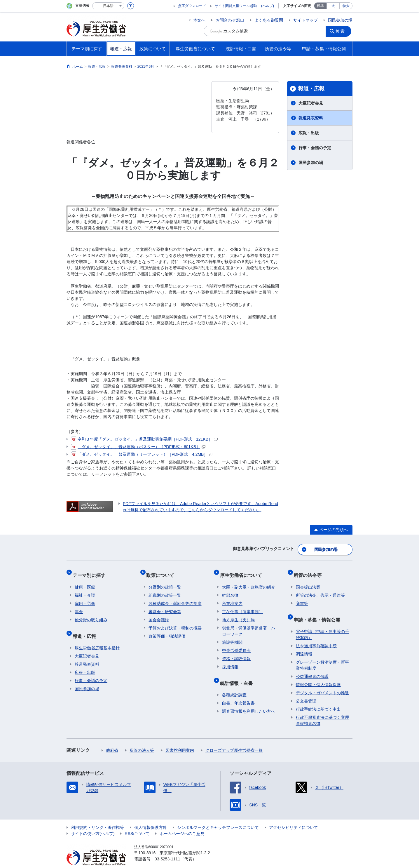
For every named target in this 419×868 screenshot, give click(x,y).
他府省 (112, 739)
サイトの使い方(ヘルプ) (93, 822)
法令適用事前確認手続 (316, 634)
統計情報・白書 (238, 674)
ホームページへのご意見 (182, 822)
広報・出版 (309, 133)
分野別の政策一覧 (165, 580)
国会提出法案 (308, 580)
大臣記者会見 (311, 103)
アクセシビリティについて (294, 816)
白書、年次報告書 (238, 692)
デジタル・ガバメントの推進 (322, 681)
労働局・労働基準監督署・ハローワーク (249, 624)
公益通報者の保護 (312, 665)
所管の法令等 (310, 571)
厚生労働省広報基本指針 (97, 636)
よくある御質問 (269, 20)
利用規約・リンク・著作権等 (97, 816)
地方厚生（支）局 (238, 613)
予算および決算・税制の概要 (175, 621)
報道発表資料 (311, 118)
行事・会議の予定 (315, 148)
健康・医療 (85, 580)
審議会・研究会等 (165, 605)
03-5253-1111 (167, 848)
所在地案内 (232, 597)
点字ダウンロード (192, 6)
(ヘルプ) (268, 6)
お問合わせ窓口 (230, 20)
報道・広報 (311, 88)
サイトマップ (305, 20)
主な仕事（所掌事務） (242, 605)
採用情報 (230, 660)
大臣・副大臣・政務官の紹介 (249, 580)
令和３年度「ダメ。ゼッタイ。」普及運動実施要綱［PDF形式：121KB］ (144, 439)
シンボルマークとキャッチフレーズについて (218, 816)
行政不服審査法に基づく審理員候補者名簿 (322, 709)
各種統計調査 (234, 683)
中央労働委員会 (236, 644)
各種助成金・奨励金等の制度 (175, 597)
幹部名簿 (230, 589)
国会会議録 (159, 613)
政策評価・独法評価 (167, 629)
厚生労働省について (243, 571)
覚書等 (302, 597)
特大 (346, 6)
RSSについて (137, 822)
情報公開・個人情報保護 (318, 673)
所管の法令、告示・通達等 (320, 589)
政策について (163, 571)
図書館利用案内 (180, 739)
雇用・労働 (85, 597)
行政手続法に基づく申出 (318, 698)
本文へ (199, 20)
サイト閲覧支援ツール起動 (236, 6)
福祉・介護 (85, 589)
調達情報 (304, 643)
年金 (79, 605)
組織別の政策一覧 (165, 589)
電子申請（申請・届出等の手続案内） (322, 623)
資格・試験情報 (236, 652)
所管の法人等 (142, 739)
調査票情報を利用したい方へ (249, 700)
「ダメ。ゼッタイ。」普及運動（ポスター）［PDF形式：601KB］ (138, 447)
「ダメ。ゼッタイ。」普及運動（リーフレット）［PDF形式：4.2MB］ (142, 454)
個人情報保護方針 (151, 816)
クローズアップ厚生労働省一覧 (234, 739)
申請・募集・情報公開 (319, 610)
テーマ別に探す (91, 571)
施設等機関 (232, 636)
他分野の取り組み (91, 613)
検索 (342, 31)
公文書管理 (306, 690)
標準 (320, 6)
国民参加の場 (340, 20)
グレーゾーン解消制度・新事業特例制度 (322, 654)
